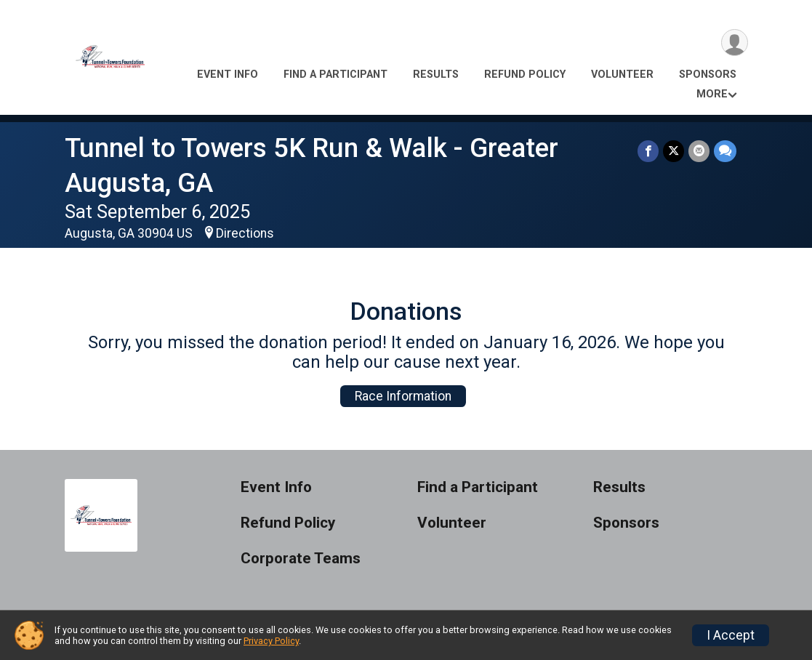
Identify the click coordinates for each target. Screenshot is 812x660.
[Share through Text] (725, 151)
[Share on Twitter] (674, 151)
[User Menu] (735, 43)
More (712, 94)
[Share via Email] (699, 151)
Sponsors (708, 75)
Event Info (228, 75)
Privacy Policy (271, 641)
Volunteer (622, 75)
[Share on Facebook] (648, 151)
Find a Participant (335, 75)
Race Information (403, 396)
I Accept (731, 635)
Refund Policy (525, 75)
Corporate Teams (301, 559)
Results (436, 75)
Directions (245, 233)
